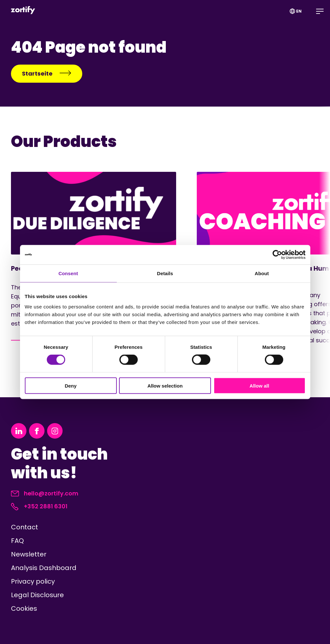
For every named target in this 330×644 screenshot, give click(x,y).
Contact (25, 527)
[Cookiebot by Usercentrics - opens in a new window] (277, 255)
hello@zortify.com (45, 493)
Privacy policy (33, 581)
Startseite (47, 73)
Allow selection (165, 385)
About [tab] (262, 273)
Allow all (260, 385)
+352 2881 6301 (39, 506)
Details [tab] (165, 273)
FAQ (17, 541)
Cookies (24, 608)
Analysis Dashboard (44, 568)
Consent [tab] (68, 273)
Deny (71, 385)
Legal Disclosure (37, 595)
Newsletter (29, 554)
